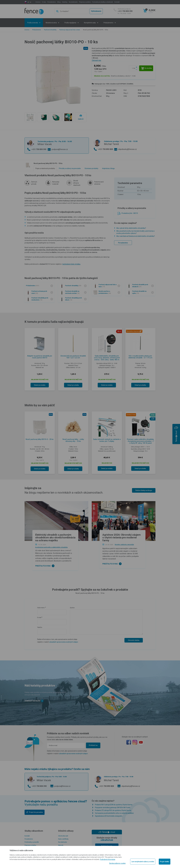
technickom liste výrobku (71, 264)
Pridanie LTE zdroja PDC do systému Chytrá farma (113, 810)
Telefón (40, 627)
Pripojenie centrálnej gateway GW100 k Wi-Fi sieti (113, 808)
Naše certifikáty (63, 839)
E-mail (39, 617)
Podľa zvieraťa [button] (33, 23)
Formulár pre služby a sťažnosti (103, 2)
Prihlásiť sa (93, 745)
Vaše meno (41, 608)
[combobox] (71, 11)
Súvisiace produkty (91, 168)
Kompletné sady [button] (90, 23)
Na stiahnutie (73, 2)
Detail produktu (40, 385)
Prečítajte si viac (43, 566)
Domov (38, 2)
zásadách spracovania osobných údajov (64, 642)
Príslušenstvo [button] (109, 23)
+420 (125, 11)
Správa (72, 608)
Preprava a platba (85, 2)
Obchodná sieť (63, 836)
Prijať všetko (165, 862)
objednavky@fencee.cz (127, 149)
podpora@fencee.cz (60, 149)
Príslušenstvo (37, 30)
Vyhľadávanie (96, 11)
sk (28, 2)
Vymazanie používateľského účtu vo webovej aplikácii (114, 813)
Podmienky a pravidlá (32, 842)
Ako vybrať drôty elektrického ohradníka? (131, 228)
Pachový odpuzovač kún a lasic (70, 30)
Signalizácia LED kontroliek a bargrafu (109, 816)
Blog (59, 2)
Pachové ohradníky (50, 30)
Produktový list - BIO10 (130, 213)
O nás (44, 2)
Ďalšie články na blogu (144, 490)
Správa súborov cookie (117, 863)
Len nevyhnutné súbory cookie (143, 862)
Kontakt (117, 2)
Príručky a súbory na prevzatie (70, 168)
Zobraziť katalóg (34, 701)
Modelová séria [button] (51, 23)
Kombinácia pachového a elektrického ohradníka (51, 547)
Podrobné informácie (108, 859)
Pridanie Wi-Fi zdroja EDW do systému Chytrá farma (114, 805)
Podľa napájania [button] (71, 23)
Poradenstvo (52, 2)
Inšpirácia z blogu (108, 168)
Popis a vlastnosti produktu (45, 168)
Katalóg (65, 2)
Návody (61, 845)
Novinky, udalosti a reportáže (124, 545)
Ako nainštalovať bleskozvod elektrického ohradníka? (136, 236)
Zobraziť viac (96, 60)
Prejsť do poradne (36, 812)
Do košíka (146, 68)
